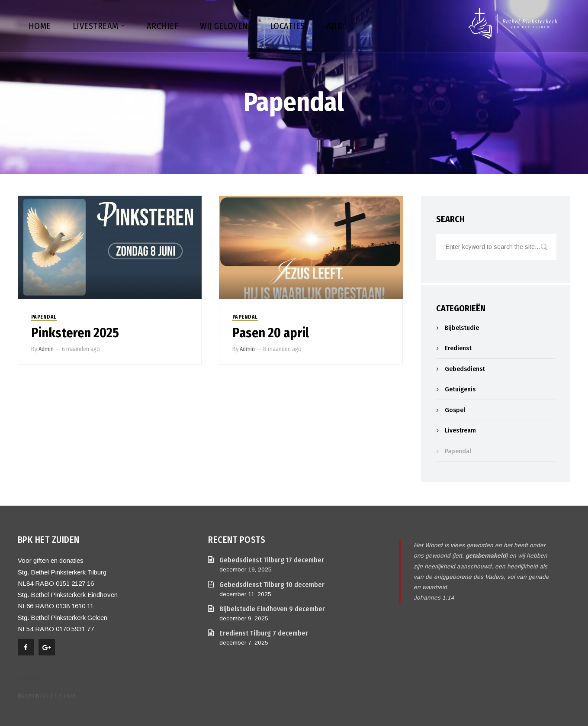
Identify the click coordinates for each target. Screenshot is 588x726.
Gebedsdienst (465, 369)
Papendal (44, 317)
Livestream (460, 430)
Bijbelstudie (462, 328)
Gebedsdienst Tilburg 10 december (272, 585)
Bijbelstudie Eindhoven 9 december (272, 609)
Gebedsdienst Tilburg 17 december (272, 560)
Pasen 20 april (271, 333)
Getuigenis (460, 389)
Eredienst (458, 348)
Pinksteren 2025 (75, 333)
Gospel (455, 410)
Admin (46, 349)
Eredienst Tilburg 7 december (264, 633)
